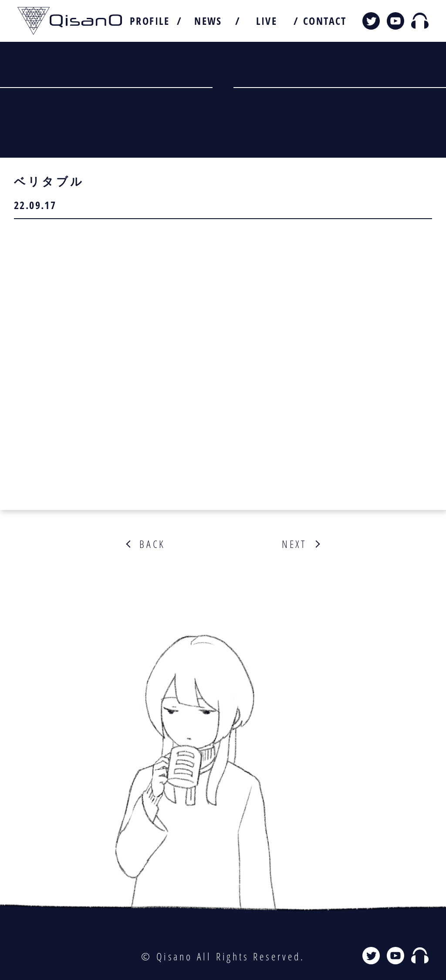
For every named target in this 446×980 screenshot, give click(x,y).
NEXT (294, 544)
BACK (152, 544)
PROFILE (150, 21)
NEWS (208, 21)
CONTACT (325, 21)
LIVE (267, 21)
